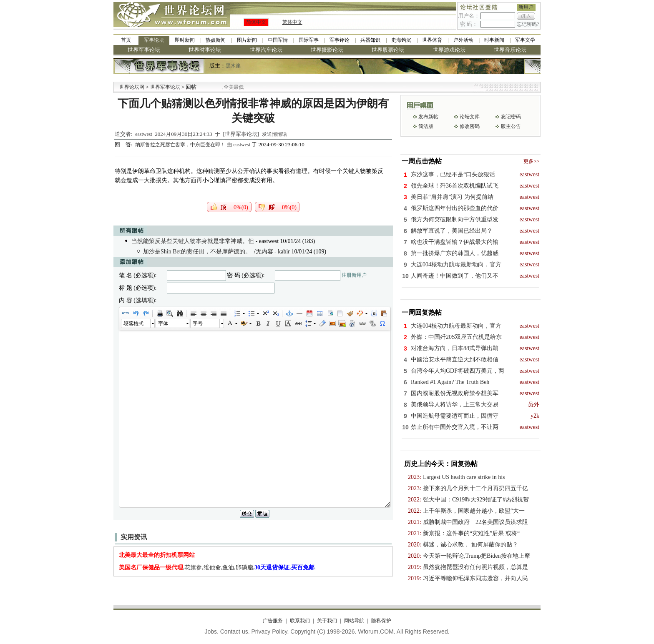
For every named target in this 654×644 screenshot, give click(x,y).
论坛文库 (470, 117)
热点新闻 (216, 40)
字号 (198, 323)
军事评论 (340, 40)
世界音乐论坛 (510, 50)
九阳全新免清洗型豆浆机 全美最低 (236, 87)
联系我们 (300, 621)
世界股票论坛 (388, 50)
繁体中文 (292, 22)
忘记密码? (528, 24)
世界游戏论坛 (449, 50)
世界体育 (432, 40)
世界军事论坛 (144, 50)
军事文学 (525, 40)
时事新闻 (494, 40)
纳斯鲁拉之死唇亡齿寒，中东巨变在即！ (181, 145)
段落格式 (133, 323)
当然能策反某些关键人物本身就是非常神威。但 (193, 241)
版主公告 (511, 126)
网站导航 (354, 621)
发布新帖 (428, 117)
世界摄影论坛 (327, 50)
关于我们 (327, 621)
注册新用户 (354, 275)
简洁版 (426, 126)
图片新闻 (247, 40)
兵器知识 (370, 40)
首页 (126, 40)
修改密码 (470, 126)
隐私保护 (381, 621)
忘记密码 (511, 117)
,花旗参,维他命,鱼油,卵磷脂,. (218, 568)
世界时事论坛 (205, 50)
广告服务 (273, 621)
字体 (163, 323)
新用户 (526, 7)
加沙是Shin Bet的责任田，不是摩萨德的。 (197, 252)
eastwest (144, 134)
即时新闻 (185, 40)
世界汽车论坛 (266, 50)
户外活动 (463, 40)
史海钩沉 (401, 40)
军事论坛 (154, 40)
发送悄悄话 (274, 134)
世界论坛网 (132, 87)
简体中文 (256, 22)
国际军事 (309, 40)
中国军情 (278, 40)
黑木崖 (233, 66)
